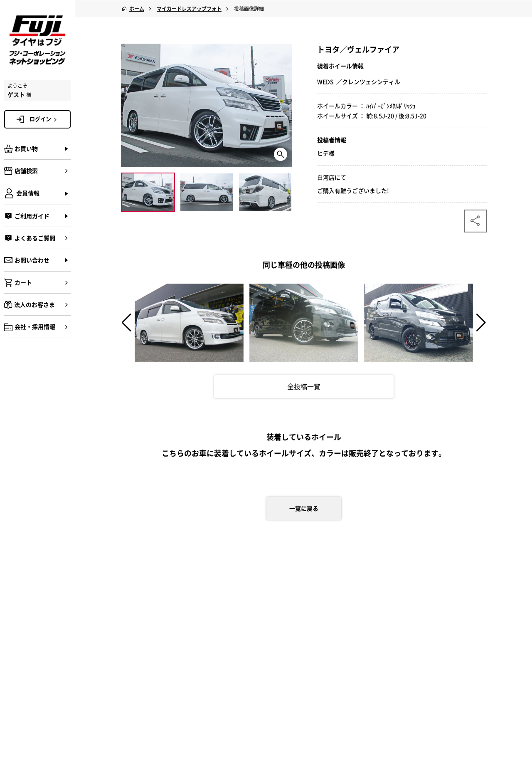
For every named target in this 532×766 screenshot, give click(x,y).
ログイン (44, 119)
